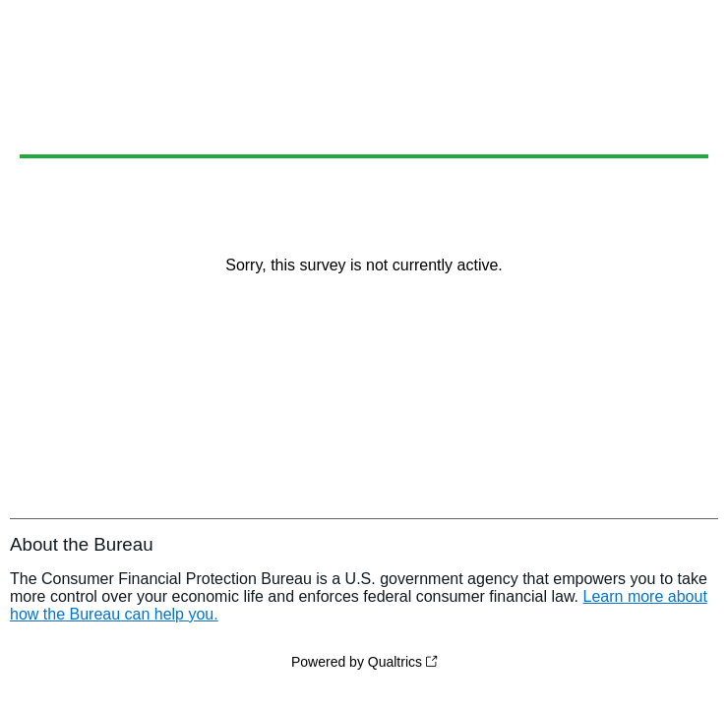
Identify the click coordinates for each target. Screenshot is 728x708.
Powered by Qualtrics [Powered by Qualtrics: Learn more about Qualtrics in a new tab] (357, 662)
